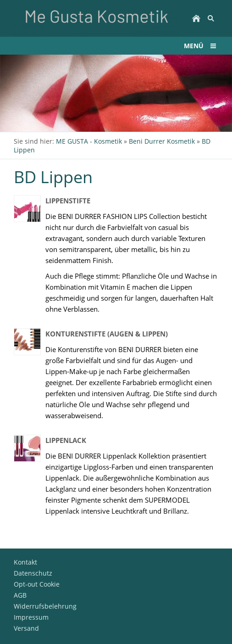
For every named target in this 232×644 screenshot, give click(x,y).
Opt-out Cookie (37, 584)
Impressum (31, 617)
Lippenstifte (68, 201)
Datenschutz (33, 573)
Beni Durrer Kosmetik (162, 141)
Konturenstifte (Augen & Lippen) (107, 334)
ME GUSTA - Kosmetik (89, 141)
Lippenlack (66, 440)
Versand (26, 628)
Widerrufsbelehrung (45, 606)
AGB (20, 595)
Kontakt (25, 562)
